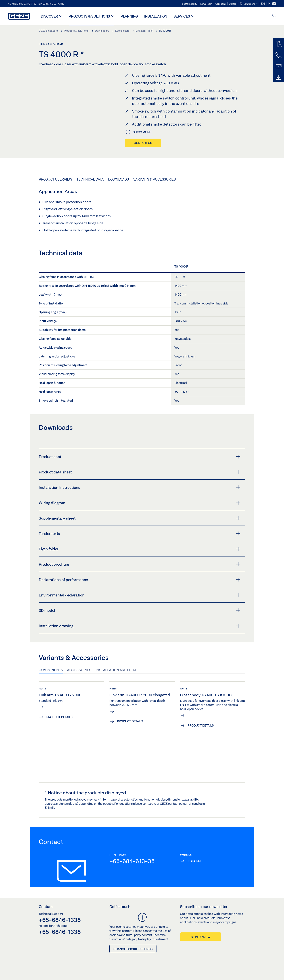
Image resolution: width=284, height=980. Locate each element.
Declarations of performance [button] (140, 580)
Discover (49, 16)
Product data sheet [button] (140, 472)
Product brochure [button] (140, 564)
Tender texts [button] (140, 534)
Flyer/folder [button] (140, 549)
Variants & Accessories (155, 179)
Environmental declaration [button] (140, 595)
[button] (249, 4)
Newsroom (206, 4)
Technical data (90, 179)
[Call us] (279, 55)
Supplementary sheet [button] (140, 518)
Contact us (143, 143)
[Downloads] (279, 77)
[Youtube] (274, 4)
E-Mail (49, 808)
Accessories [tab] (79, 670)
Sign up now (201, 937)
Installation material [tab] (116, 670)
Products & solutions (89, 16)
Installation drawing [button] (140, 626)
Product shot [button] (140, 457)
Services (182, 16)
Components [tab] (51, 670)
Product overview (55, 179)
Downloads (119, 179)
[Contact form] (279, 66)
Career (233, 4)
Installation (156, 16)
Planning (129, 16)
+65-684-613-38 (132, 861)
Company (221, 4)
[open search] (274, 16)
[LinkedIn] (269, 4)
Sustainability (190, 4)
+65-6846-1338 (60, 920)
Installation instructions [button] (140, 487)
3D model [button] (140, 610)
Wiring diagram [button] (140, 503)
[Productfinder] (279, 44)
